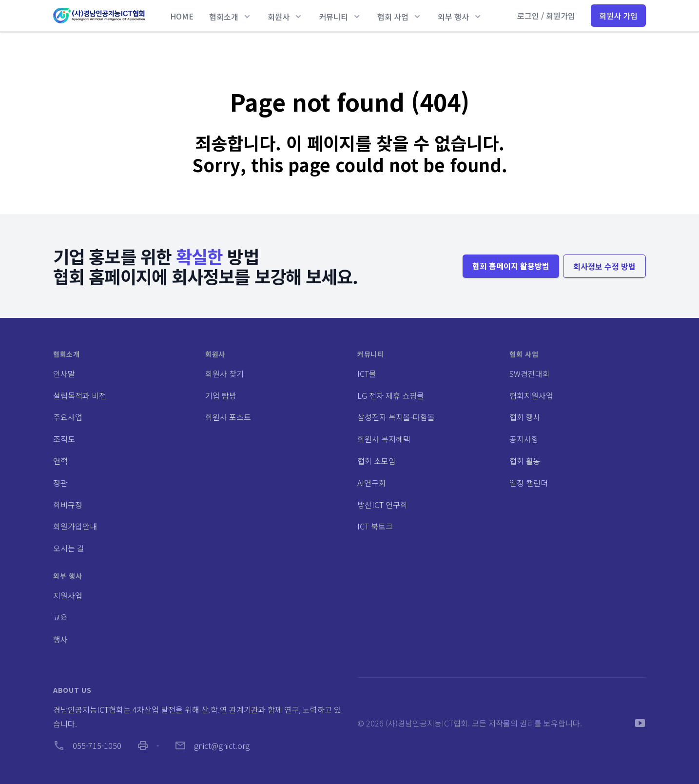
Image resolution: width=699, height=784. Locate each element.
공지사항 (524, 439)
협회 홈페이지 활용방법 (511, 266)
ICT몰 (367, 373)
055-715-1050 (87, 745)
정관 (60, 483)
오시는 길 (69, 548)
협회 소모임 (377, 461)
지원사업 (68, 595)
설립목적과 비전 (80, 395)
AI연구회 (372, 483)
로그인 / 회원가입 (546, 16)
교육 (60, 617)
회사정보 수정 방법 (604, 266)
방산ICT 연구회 (382, 505)
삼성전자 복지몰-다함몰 (396, 417)
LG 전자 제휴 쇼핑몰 (391, 395)
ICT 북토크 (375, 526)
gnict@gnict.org (212, 745)
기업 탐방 (221, 395)
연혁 (60, 461)
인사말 (64, 373)
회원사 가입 (618, 16)
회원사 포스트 (228, 417)
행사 (60, 639)
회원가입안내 (75, 526)
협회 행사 (525, 417)
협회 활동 (525, 461)
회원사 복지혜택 (384, 439)
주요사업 (68, 417)
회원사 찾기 (224, 373)
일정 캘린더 (529, 483)
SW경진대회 (530, 373)
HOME (182, 16)
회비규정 (68, 505)
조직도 (64, 439)
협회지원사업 (531, 395)
